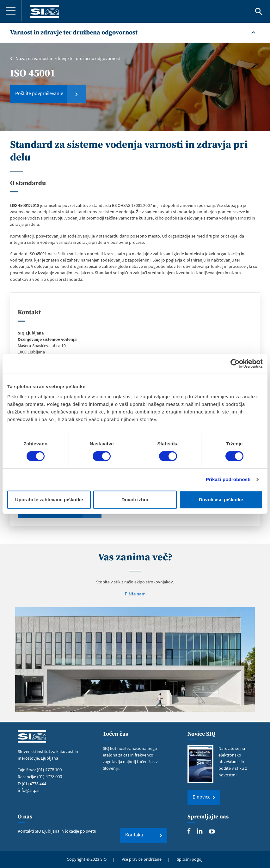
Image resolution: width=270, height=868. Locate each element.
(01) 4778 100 (49, 770)
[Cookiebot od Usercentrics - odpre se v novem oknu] (235, 364)
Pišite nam (135, 595)
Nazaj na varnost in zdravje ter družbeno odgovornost (66, 58)
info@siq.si (28, 790)
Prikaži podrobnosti (228, 479)
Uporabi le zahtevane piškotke (49, 500)
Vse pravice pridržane (142, 859)
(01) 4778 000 (49, 776)
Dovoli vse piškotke (221, 500)
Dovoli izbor (135, 500)
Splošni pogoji (190, 859)
